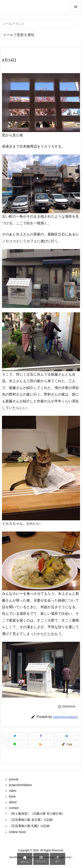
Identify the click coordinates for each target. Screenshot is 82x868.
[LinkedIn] (67, 736)
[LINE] (15, 744)
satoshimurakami (65, 717)
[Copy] (67, 744)
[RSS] (41, 744)
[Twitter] (15, 736)
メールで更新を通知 (19, 35)
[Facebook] (41, 736)
